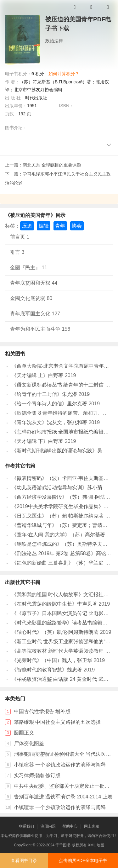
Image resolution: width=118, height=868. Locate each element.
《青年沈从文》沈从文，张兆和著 (49, 422)
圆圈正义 (24, 733)
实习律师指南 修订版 (37, 775)
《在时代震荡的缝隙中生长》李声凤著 (54, 604)
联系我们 (26, 826)
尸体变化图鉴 (29, 743)
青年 (60, 226)
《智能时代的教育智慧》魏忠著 (47, 670)
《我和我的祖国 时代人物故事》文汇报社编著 (63, 594)
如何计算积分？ (64, 74)
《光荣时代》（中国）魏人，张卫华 (52, 660)
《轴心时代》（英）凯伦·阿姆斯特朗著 (55, 632)
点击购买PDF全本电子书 (83, 860)
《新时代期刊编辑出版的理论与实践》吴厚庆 (62, 451)
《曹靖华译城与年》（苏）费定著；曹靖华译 (62, 525)
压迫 (27, 226)
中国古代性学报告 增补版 (42, 711)
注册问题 (48, 826)
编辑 (44, 226)
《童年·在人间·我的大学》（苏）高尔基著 (58, 535)
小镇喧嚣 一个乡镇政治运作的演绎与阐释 (60, 765)
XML (92, 845)
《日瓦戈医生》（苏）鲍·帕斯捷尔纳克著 (58, 516)
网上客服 (92, 826)
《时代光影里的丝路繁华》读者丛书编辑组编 (62, 623)
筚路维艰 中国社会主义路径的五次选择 (57, 722)
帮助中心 (70, 826)
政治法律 (54, 41)
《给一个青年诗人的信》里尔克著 (49, 404)
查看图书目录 (24, 860)
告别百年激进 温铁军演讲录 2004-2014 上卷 (63, 797)
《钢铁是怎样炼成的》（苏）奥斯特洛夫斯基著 (65, 544)
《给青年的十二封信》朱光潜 (44, 394)
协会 (77, 226)
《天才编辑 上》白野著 (37, 375)
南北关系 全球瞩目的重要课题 (52, 165)
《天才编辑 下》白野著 (37, 441)
